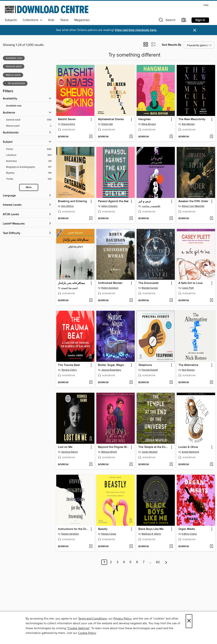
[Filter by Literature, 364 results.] (29, 155)
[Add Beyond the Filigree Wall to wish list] (131, 465)
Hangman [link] (145, 119)
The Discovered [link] (148, 283)
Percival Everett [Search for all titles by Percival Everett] (150, 370)
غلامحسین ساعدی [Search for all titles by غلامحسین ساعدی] (151, 206)
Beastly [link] (103, 529)
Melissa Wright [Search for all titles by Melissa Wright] (109, 452)
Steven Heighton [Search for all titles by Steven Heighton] (70, 534)
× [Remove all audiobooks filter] (5, 83)
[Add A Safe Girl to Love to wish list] (211, 301)
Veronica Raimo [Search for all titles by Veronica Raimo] (70, 452)
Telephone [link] (145, 365)
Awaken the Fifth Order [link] (193, 201)
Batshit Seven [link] (67, 119)
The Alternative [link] (188, 365)
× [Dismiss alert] (195, 30)
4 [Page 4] (124, 562)
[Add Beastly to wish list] (131, 547)
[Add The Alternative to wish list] (211, 383)
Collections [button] (33, 20)
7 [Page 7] (144, 562)
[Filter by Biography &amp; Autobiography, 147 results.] (29, 167)
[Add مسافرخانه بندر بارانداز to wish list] (91, 301)
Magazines (82, 20)
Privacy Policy (122, 619)
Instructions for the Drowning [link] (74, 529)
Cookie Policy (87, 633)
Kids (51, 20)
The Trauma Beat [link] (69, 365)
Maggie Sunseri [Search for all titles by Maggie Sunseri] (150, 288)
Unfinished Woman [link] (110, 283)
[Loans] (184, 21)
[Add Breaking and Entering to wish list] (91, 219)
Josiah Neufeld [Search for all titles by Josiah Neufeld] (149, 452)
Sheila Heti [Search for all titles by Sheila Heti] (107, 124)
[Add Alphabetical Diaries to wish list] (131, 137)
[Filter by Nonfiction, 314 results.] (29, 161)
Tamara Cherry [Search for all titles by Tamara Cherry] (69, 370)
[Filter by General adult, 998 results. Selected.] (29, 120)
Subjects (11, 20)
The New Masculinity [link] (192, 119)
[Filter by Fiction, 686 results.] (29, 149)
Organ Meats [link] (187, 529)
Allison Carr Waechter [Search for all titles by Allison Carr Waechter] (193, 206)
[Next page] (166, 562)
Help (206, 5)
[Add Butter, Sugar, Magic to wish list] (131, 383)
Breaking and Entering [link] (72, 201)
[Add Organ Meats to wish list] (211, 547)
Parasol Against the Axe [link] (113, 201)
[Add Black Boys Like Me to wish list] (171, 547)
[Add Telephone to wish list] (171, 383)
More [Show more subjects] (29, 187)
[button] (167, 21)
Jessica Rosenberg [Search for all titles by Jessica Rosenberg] (111, 370)
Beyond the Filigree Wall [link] (114, 447)
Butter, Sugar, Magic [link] (111, 365)
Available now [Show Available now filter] (14, 106)
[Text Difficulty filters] (27, 233)
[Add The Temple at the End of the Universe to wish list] (171, 465)
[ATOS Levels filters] (27, 215)
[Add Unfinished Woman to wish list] (131, 301)
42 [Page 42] (158, 562)
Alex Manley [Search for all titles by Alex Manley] (188, 124)
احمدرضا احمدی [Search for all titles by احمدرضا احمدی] (70, 288)
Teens (64, 20)
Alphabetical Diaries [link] (111, 119)
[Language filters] (27, 196)
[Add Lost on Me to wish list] (91, 465)
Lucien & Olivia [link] (188, 447)
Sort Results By (172, 45)
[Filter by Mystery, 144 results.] (29, 173)
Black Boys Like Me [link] (151, 529)
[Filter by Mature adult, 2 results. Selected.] (29, 126)
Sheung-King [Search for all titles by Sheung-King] (68, 124)
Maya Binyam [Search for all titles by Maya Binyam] (149, 124)
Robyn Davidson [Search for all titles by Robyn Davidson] (110, 288)
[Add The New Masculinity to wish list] (211, 137)
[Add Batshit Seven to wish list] (91, 137)
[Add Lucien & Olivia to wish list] (211, 465)
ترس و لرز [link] (145, 201)
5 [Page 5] (130, 562)
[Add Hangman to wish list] (171, 137)
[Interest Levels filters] (27, 205)
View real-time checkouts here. (136, 30)
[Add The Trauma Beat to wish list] (91, 383)
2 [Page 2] (111, 562)
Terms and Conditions (92, 619)
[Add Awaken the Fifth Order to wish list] (211, 219)
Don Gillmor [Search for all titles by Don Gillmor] (67, 206)
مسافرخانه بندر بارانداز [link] (71, 283)
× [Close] (189, 621)
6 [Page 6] (137, 562)
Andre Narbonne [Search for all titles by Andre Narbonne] (190, 452)
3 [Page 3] (117, 562)
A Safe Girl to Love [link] (190, 283)
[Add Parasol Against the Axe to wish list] (131, 219)
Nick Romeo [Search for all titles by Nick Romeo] (188, 370)
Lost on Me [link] (65, 447)
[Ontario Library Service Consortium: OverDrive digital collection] (47, 9)
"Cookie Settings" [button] (78, 628)
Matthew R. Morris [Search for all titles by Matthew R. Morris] (151, 534)
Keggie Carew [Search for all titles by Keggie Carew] (109, 534)
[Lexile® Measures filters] (27, 224)
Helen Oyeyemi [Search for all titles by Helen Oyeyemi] (109, 206)
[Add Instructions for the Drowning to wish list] (91, 547)
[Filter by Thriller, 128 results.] (29, 179)
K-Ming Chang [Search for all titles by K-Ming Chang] (189, 534)
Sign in (200, 20)
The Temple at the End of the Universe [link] (154, 447)
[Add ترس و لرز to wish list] (171, 219)
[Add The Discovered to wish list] (171, 301)
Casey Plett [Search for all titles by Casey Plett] (188, 288)
